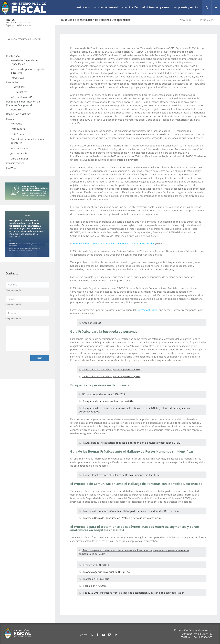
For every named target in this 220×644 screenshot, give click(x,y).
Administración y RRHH (155, 7)
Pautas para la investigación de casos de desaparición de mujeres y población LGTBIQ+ (132, 443)
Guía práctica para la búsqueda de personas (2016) (112, 369)
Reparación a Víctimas (19, 114)
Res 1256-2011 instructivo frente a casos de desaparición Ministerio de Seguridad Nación (133, 593)
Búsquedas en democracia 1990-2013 (104, 394)
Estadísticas (17, 78)
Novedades (186, 20)
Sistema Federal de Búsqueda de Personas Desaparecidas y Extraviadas (114, 243)
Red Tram (12, 168)
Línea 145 (19, 87)
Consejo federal (15, 163)
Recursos (11, 119)
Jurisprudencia (19, 153)
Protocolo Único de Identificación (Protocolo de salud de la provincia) (121, 518)
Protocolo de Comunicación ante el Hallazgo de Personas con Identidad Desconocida (130, 511)
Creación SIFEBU (92, 323)
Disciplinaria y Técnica (186, 7)
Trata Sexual (18, 134)
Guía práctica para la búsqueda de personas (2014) (112, 376)
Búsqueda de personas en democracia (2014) (108, 401)
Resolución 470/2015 (94, 586)
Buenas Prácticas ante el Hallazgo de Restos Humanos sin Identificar (121, 475)
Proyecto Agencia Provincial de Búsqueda (106, 572)
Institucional (83, 7)
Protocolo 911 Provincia (96, 579)
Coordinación (130, 7)
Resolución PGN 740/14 (96, 565)
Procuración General (106, 7)
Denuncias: (13, 82)
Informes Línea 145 (21, 97)
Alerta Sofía (17, 110)
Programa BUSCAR (147, 310)
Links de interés (19, 159)
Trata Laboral (18, 129)
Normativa (16, 124)
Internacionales (19, 148)
